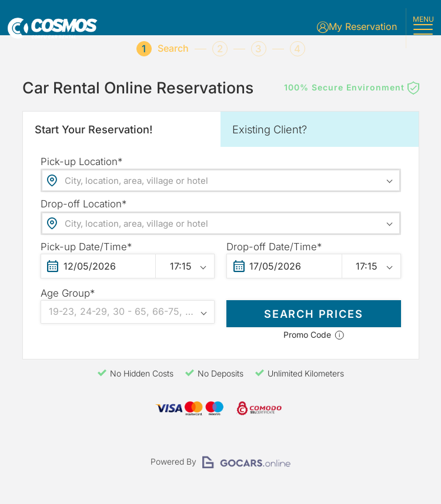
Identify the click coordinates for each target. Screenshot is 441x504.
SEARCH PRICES (314, 318)
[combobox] (221, 186)
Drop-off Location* (83, 210)
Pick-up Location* (81, 167)
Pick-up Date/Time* (86, 253)
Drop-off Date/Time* (274, 253)
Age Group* (68, 299)
